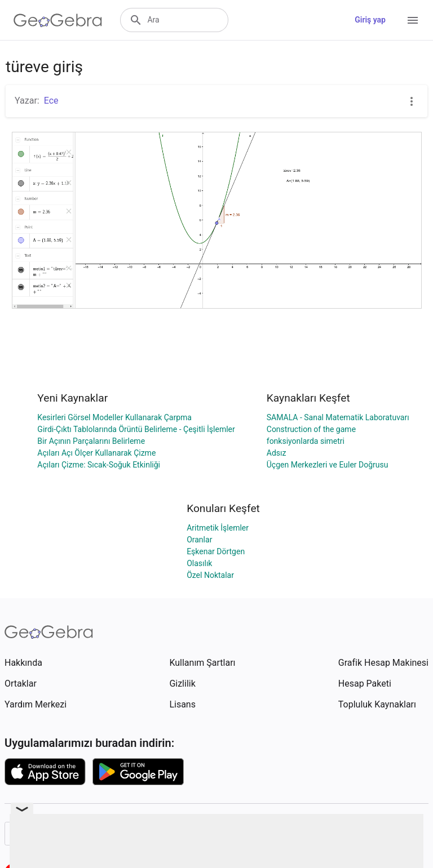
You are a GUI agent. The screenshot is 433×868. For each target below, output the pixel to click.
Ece (51, 101)
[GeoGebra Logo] (58, 20)
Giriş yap (370, 20)
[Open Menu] (413, 20)
